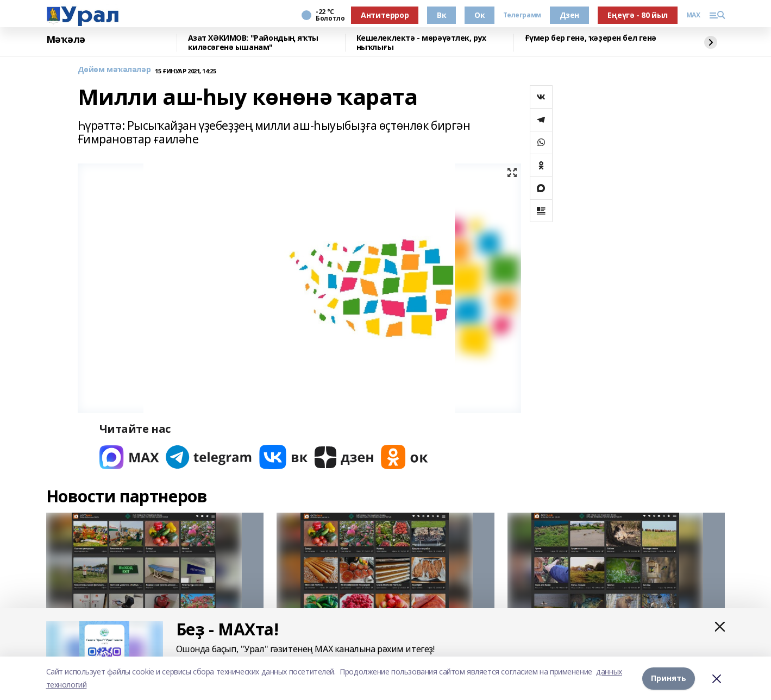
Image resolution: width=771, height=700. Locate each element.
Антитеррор (385, 15)
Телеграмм (522, 15)
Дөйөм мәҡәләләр (114, 70)
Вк (441, 15)
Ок (479, 15)
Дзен (569, 15)
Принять (669, 678)
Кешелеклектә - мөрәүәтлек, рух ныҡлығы (421, 43)
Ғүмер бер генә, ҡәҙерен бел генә (591, 38)
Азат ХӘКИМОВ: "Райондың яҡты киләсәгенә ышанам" (253, 43)
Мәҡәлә (66, 40)
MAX (693, 15)
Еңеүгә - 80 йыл (638, 15)
